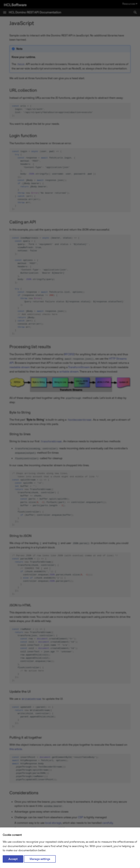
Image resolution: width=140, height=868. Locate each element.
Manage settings (40, 859)
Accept (13, 859)
